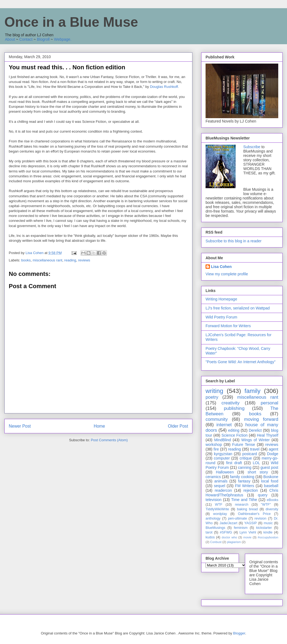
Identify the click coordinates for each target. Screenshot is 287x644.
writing (214, 391)
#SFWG (226, 532)
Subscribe (252, 147)
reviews (84, 260)
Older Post (178, 426)
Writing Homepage (221, 299)
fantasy (244, 481)
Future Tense (244, 445)
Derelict (255, 430)
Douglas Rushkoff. (165, 87)
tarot (209, 532)
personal (270, 403)
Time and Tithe (244, 500)
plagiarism (234, 542)
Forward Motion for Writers (228, 326)
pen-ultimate (237, 518)
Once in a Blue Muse (71, 22)
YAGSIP (251, 523)
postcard (250, 454)
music (268, 523)
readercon (223, 490)
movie (247, 537)
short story (258, 472)
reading (70, 260)
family (252, 391)
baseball (271, 486)
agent (273, 449)
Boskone (271, 477)
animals (221, 481)
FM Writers (245, 486)
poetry (212, 397)
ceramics (213, 477)
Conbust (216, 542)
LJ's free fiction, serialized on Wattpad (238, 308)
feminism (241, 528)
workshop (214, 445)
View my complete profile (227, 274)
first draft (234, 463)
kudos (210, 537)
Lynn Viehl (248, 532)
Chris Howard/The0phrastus (242, 493)
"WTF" (266, 505)
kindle (268, 532)
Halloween (225, 472)
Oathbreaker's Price (254, 514)
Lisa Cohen (221, 267)
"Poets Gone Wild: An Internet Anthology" (241, 362)
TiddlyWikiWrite (217, 509)
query (263, 495)
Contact (26, 39)
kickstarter (264, 528)
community (217, 419)
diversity (272, 509)
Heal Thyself (268, 435)
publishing (234, 408)
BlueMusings (215, 528)
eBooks (273, 500)
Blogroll (43, 39)
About (10, 39)
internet (224, 425)
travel (255, 449)
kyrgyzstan (223, 454)
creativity (230, 403)
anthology (213, 518)
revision (260, 518)
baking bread (247, 509)
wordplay (220, 514)
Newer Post (20, 426)
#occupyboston (268, 537)
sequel (220, 486)
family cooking (242, 477)
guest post (269, 467)
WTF (219, 505)
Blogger (239, 633)
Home (99, 426)
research (242, 505)
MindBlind (222, 440)
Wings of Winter (256, 440)
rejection (251, 490)
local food (270, 481)
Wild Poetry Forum (221, 317)
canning (245, 467)
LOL (256, 463)
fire (216, 449)
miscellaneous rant (47, 260)
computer (222, 458)
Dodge (273, 454)
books (26, 260)
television (213, 500)
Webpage (62, 39)
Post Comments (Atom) (109, 440)
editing (234, 430)
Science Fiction (235, 435)
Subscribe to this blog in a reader (234, 241)
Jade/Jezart (228, 523)
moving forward (261, 419)
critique (246, 458)
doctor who (229, 537)
